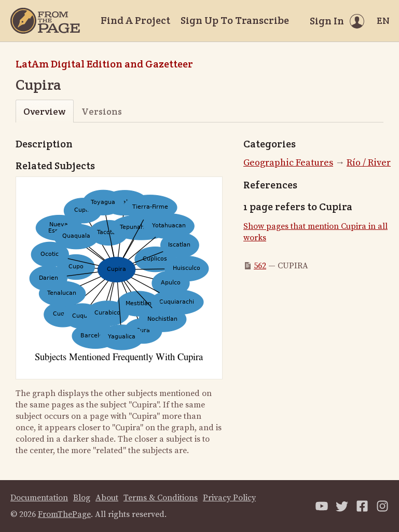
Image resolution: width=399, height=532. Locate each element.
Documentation (39, 498)
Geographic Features (288, 163)
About (107, 498)
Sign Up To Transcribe (235, 20)
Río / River (369, 163)
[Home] (45, 21)
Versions (102, 111)
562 (260, 266)
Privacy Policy (229, 498)
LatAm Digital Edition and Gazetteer (104, 64)
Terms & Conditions (161, 498)
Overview (44, 111)
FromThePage (64, 514)
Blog (82, 498)
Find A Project (135, 20)
